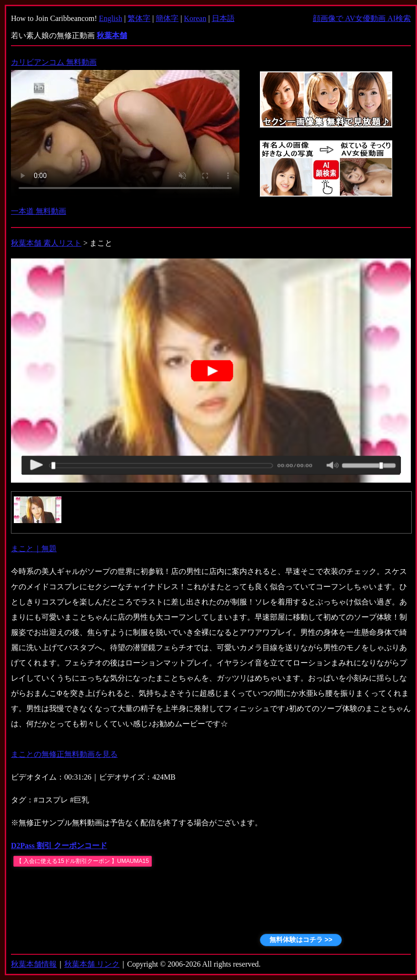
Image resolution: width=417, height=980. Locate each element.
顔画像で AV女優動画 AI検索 (362, 18)
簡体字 (167, 18)
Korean (195, 18)
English (111, 18)
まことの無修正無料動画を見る (64, 754)
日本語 (223, 18)
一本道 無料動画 (39, 211)
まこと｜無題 (34, 549)
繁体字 (139, 18)
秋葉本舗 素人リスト (46, 243)
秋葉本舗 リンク (92, 964)
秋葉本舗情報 (34, 964)
